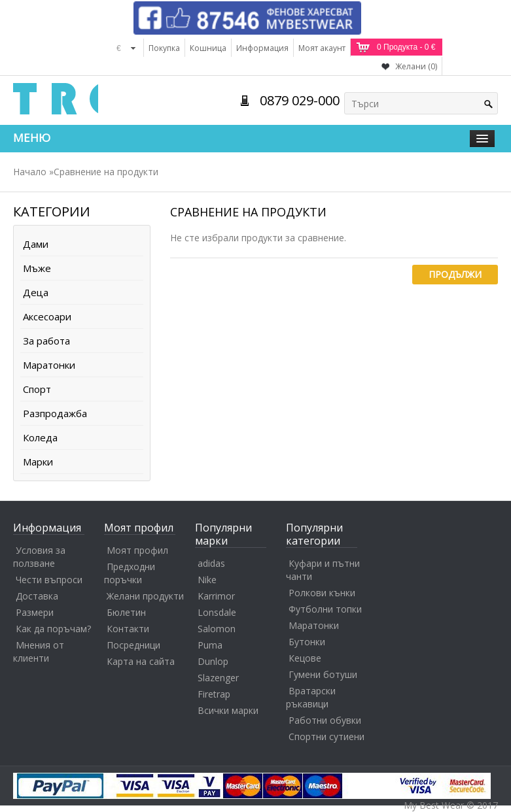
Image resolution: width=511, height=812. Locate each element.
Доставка (37, 596)
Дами (36, 244)
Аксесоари (47, 316)
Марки (38, 462)
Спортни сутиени (326, 736)
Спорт (37, 389)
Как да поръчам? (53, 629)
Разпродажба (55, 413)
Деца (36, 292)
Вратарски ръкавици (311, 697)
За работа (46, 341)
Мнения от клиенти (39, 651)
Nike (207, 580)
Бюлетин (126, 612)
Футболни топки (325, 609)
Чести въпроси (49, 580)
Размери (35, 612)
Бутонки (307, 642)
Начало (30, 172)
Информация (262, 48)
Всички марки (228, 710)
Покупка (164, 48)
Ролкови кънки (322, 593)
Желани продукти (145, 596)
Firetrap (214, 694)
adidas (211, 563)
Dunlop (213, 661)
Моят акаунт (322, 48)
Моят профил (137, 550)
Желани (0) (416, 66)
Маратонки (49, 365)
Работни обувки (325, 720)
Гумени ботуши (323, 674)
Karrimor (216, 596)
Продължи (455, 274)
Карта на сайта (141, 661)
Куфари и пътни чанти (323, 570)
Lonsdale (217, 612)
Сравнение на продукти (106, 172)
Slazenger (218, 678)
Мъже (37, 268)
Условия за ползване (39, 557)
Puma (210, 645)
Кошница (208, 48)
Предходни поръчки (130, 573)
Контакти (128, 629)
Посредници (133, 645)
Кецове (305, 658)
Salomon (217, 629)
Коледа (40, 437)
